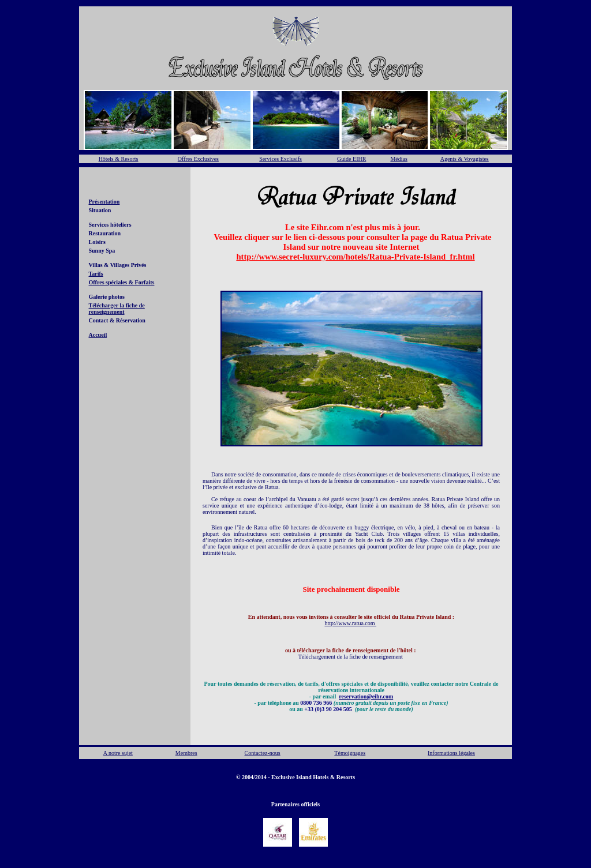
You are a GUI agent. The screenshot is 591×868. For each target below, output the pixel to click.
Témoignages (350, 753)
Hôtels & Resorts (119, 159)
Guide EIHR (351, 159)
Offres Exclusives (198, 159)
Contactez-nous (263, 753)
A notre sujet (118, 753)
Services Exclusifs (280, 159)
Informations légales (451, 753)
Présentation (104, 202)
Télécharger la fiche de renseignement (117, 309)
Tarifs (96, 274)
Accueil (98, 335)
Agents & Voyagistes (465, 159)
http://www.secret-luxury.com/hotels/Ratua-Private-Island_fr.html (355, 257)
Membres (186, 753)
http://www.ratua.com (350, 623)
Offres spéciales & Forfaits (122, 282)
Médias (399, 159)
